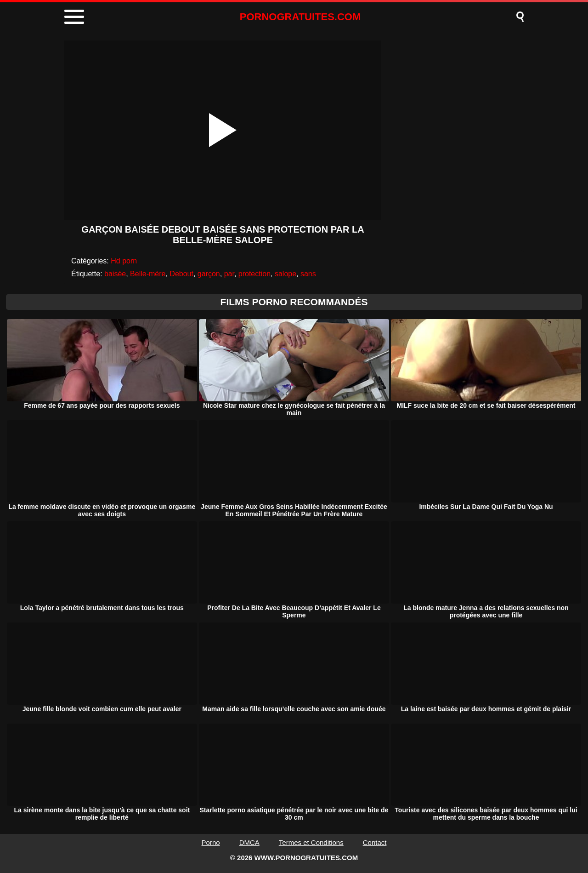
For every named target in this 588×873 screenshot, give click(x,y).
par (229, 274)
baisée (115, 274)
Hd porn (124, 261)
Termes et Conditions (311, 842)
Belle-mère (148, 274)
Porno (211, 842)
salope (286, 274)
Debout (181, 274)
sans (308, 274)
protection (254, 274)
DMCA (249, 842)
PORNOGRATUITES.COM (300, 17)
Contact (375, 842)
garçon (209, 274)
